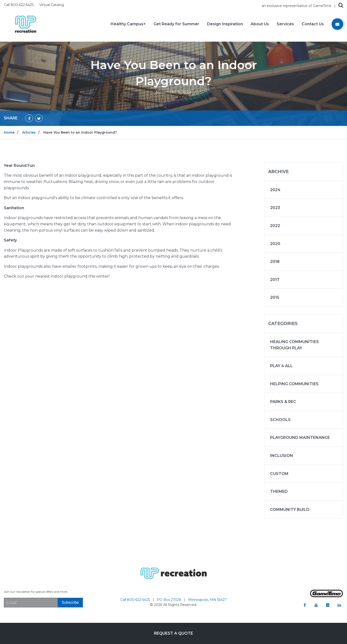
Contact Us (313, 24)
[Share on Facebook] (29, 118)
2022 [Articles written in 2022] (275, 226)
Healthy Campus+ (128, 24)
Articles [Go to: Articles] (29, 132)
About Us (260, 24)
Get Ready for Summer (176, 24)
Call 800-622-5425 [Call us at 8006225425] (19, 5)
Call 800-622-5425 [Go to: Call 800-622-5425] (136, 600)
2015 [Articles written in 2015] (275, 297)
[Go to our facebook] (305, 605)
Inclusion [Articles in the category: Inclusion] (282, 456)
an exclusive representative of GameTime (297, 6)
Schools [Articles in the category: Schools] (280, 420)
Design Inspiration (225, 24)
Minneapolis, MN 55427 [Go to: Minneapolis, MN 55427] (207, 600)
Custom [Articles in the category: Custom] (279, 474)
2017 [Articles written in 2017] (275, 280)
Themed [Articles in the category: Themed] (279, 491)
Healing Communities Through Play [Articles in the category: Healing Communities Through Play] (294, 345)
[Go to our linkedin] (339, 605)
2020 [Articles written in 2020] (275, 244)
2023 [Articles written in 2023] (275, 208)
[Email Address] (31, 603)
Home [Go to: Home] (9, 132)
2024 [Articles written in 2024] (275, 190)
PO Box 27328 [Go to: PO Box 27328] (170, 600)
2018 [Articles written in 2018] (275, 262)
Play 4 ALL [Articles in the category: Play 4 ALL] (281, 366)
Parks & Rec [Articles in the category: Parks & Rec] (283, 402)
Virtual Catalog (52, 5)
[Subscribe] (70, 603)
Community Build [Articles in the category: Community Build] (290, 510)
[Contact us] (337, 24)
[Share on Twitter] (39, 118)
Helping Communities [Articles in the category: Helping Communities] (294, 384)
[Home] (26, 24)
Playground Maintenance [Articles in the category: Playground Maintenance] (300, 438)
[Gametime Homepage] (327, 596)
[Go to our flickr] (328, 605)
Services (285, 24)
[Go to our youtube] (316, 605)
